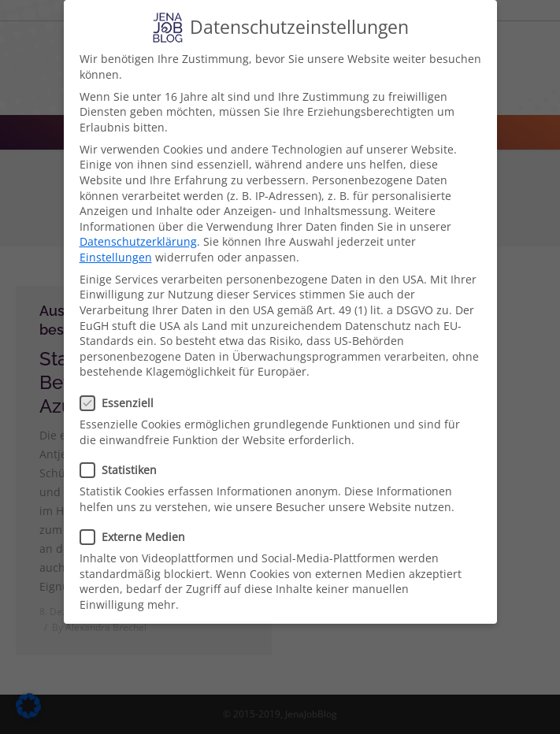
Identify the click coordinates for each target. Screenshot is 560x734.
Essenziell (122, 403)
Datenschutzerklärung (138, 241)
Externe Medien (137, 537)
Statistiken (123, 470)
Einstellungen (116, 257)
